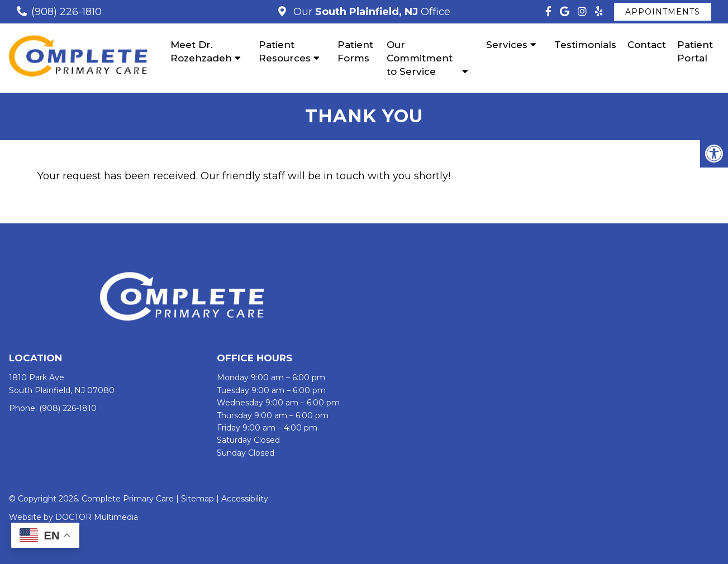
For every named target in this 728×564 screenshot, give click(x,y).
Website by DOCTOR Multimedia (73, 517)
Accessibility (245, 499)
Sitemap (198, 499)
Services (507, 45)
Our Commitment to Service (420, 58)
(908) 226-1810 (66, 12)
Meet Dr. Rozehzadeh (201, 51)
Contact (647, 45)
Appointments (663, 12)
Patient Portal (695, 51)
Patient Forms (355, 51)
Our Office (370, 12)
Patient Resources (285, 51)
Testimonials (585, 45)
